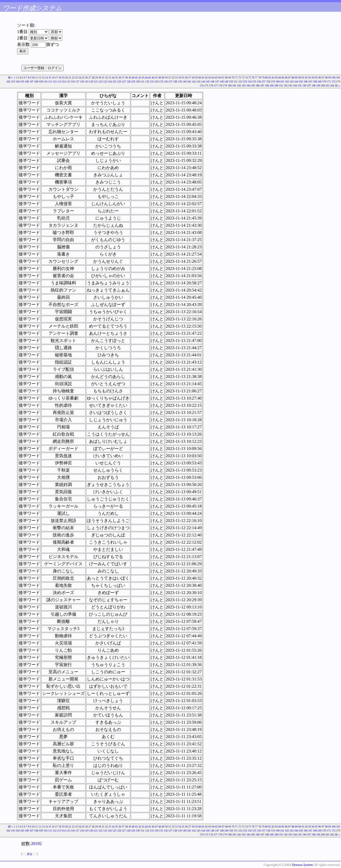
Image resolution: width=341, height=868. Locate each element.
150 (231, 81)
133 (152, 81)
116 (73, 81)
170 (324, 81)
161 (282, 81)
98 (326, 77)
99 (330, 77)
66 (220, 77)
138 (175, 81)
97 (323, 77)
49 (163, 77)
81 (270, 77)
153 (245, 81)
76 (253, 77)
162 (287, 81)
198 (314, 85)
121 (96, 81)
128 (129, 81)
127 (124, 81)
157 (264, 81)
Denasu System (302, 865)
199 (318, 85)
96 (320, 77)
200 (323, 85)
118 (82, 81)
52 (173, 77)
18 (60, 77)
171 (329, 81)
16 (53, 77)
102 (8, 81)
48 (160, 77)
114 (64, 81)
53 (176, 77)
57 (190, 77)
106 (27, 81)
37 (123, 77)
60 (200, 77)
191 (281, 85)
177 (216, 85)
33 (110, 77)
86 (286, 77)
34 (113, 77)
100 (334, 77)
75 (250, 77)
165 (301, 81)
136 (166, 81)
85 (283, 77)
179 (225, 85)
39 (130, 77)
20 (67, 77)
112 (54, 81)
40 (133, 77)
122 (101, 81)
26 (87, 77)
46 (153, 77)
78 (260, 77)
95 (316, 77)
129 (133, 81)
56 (186, 77)
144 (203, 81)
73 (243, 77)
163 (292, 81)
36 (120, 77)
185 (253, 85)
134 (157, 81)
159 (273, 81)
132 (147, 81)
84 (280, 77)
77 (256, 77)
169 (320, 81)
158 (268, 81)
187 (262, 85)
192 (286, 85)
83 (276, 77)
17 (56, 77)
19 (63, 77)
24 (80, 77)
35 (116, 77)
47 (156, 77)
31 (103, 77)
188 (267, 85)
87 (290, 77)
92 (306, 77)
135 (161, 81)
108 (36, 81)
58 (193, 77)
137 (170, 81)
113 (59, 81)
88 (293, 77)
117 (77, 81)
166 (306, 81)
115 (68, 81)
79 (263, 77)
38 (127, 77)
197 (309, 85)
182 (239, 85)
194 (295, 85)
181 (234, 85)
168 (315, 81)
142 (194, 81)
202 (332, 85)
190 (276, 85)
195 (300, 85)
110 (45, 81)
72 (240, 77)
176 (211, 85)
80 (266, 77)
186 (258, 85)
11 (36, 77)
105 (22, 81)
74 (246, 77)
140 (184, 81)
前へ (11, 77)
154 (250, 81)
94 (313, 77)
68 (226, 77)
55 (183, 77)
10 (33, 77)
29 (96, 77)
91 (303, 77)
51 (170, 77)
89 (296, 77)
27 (90, 77)
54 (180, 77)
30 (100, 77)
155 (254, 81)
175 (206, 85)
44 (147, 77)
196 (304, 85)
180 (230, 85)
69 (230, 77)
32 (107, 77)
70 (233, 77)
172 (334, 81)
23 (76, 77)
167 (310, 81)
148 (222, 81)
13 (43, 77)
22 (73, 77)
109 (41, 81)
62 (206, 77)
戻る (30, 854)
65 (216, 77)
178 (220, 85)
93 (310, 77)
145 (208, 81)
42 (140, 77)
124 (110, 81)
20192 (36, 844)
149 (226, 81)
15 (50, 77)
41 (136, 77)
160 (278, 81)
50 (167, 77)
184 (248, 85)
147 (217, 81)
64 (213, 77)
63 (210, 77)
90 (300, 77)
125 (114, 81)
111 (50, 81)
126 (119, 81)
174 (202, 85)
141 (189, 81)
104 (17, 81)
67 (223, 77)
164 (296, 81)
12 (40, 77)
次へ (338, 85)
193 (290, 85)
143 (198, 81)
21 (70, 77)
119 (86, 81)
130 (138, 81)
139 (180, 81)
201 (328, 85)
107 (32, 81)
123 (105, 81)
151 (236, 81)
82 (273, 77)
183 (244, 85)
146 (212, 81)
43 (143, 77)
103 (13, 81)
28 (93, 77)
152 (240, 81)
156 (259, 81)
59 (196, 77)
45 (150, 77)
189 (272, 85)
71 (236, 77)
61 (203, 77)
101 (338, 77)
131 (142, 81)
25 (83, 77)
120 (91, 81)
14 (47, 77)
